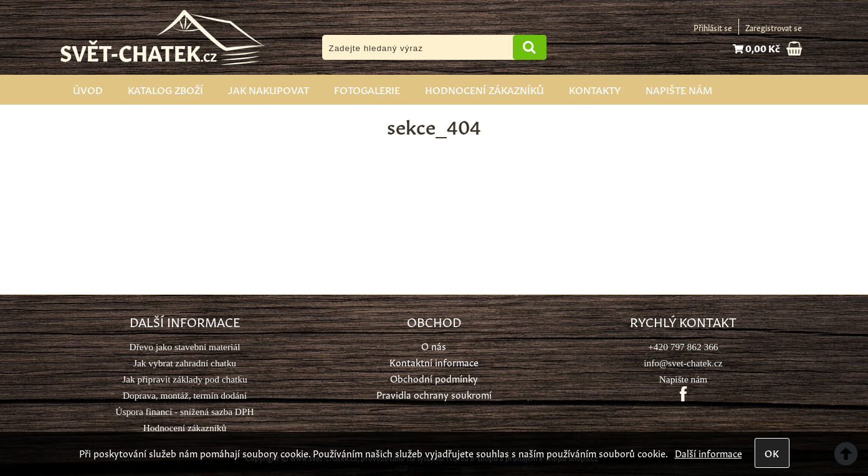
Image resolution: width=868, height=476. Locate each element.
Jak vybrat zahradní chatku (185, 363)
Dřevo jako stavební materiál (185, 347)
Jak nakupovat (269, 89)
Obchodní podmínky (434, 378)
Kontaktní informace (434, 362)
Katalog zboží (165, 89)
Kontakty (595, 89)
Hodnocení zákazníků (484, 89)
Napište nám (679, 89)
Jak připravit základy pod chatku (184, 379)
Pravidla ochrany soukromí (434, 394)
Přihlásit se (713, 27)
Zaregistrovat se (774, 27)
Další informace (708, 453)
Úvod (88, 89)
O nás (434, 345)
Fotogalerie (367, 89)
